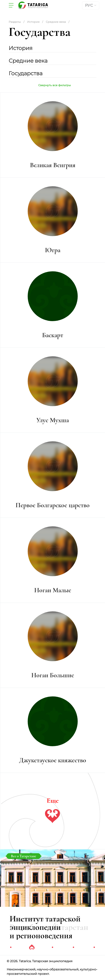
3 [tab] (52, 947)
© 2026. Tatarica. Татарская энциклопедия (40, 961)
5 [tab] (94, 947)
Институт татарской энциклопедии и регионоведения (45, 927)
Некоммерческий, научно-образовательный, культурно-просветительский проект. (52, 972)
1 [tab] (11, 947)
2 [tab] (32, 947)
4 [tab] (73, 947)
